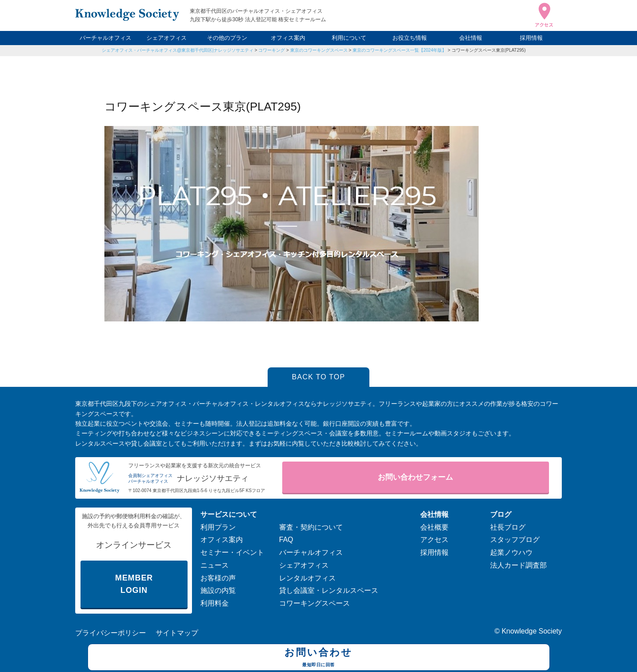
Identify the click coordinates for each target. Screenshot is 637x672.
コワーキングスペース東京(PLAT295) (489, 50)
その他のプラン (227, 38)
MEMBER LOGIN (134, 584)
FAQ (286, 540)
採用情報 (531, 38)
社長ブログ (508, 527)
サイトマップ (177, 633)
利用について (349, 38)
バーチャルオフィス (106, 38)
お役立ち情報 (410, 38)
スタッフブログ (515, 540)
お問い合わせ (319, 658)
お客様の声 (218, 578)
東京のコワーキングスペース (319, 50)
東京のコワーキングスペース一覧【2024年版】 (399, 50)
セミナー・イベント (232, 552)
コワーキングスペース (315, 603)
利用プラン (218, 527)
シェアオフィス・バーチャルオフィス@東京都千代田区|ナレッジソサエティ (178, 50)
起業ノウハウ (511, 552)
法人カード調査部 (518, 565)
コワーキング (272, 50)
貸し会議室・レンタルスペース (329, 590)
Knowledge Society (532, 631)
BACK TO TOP (319, 377)
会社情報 (471, 38)
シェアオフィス (167, 38)
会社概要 (434, 527)
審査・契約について (311, 527)
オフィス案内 (288, 38)
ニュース (215, 565)
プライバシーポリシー (111, 633)
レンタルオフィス (307, 578)
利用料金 (215, 603)
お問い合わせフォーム (415, 477)
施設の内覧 (218, 590)
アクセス (434, 540)
